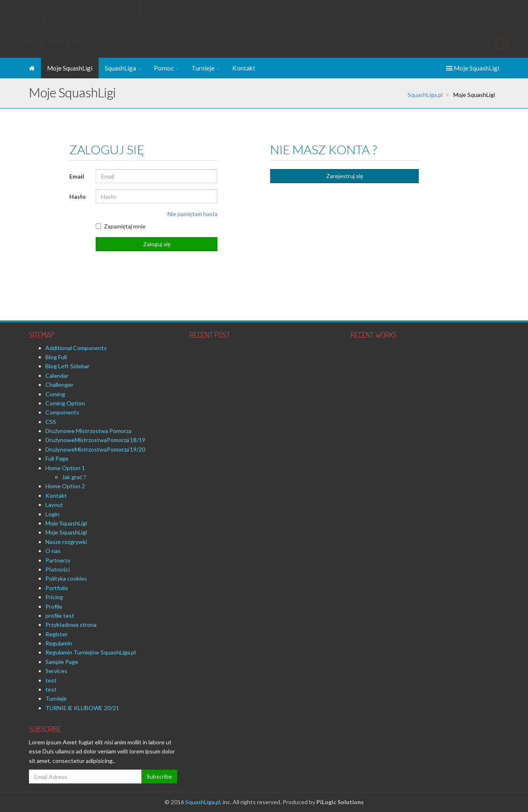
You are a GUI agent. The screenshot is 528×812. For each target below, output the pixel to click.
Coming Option (65, 403)
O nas (53, 551)
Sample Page (62, 662)
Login (52, 514)
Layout (54, 505)
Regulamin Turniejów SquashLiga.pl (91, 652)
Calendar (57, 375)
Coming (55, 394)
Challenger (59, 385)
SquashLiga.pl (425, 95)
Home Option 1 (65, 468)
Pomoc (166, 68)
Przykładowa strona (71, 625)
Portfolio (57, 588)
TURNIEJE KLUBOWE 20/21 (82, 708)
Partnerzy (58, 560)
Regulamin (59, 643)
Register (57, 634)
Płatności (58, 569)
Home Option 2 (65, 486)
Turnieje (206, 68)
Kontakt (244, 68)
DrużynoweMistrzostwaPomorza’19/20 (95, 449)
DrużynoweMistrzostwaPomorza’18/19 (95, 440)
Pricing (54, 597)
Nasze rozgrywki (66, 542)
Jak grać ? (74, 477)
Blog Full (56, 357)
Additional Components (76, 348)
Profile (54, 606)
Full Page (57, 458)
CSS (51, 422)
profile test (60, 615)
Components (62, 412)
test (51, 680)
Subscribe (159, 776)
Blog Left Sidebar (67, 366)
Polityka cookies (66, 578)
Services (56, 671)
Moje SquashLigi (70, 68)
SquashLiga (123, 68)
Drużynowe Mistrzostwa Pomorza (88, 431)
